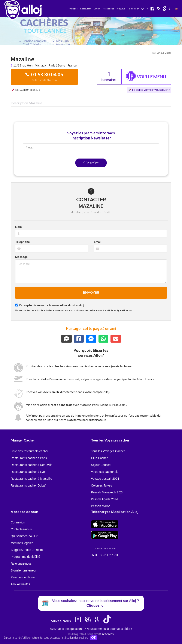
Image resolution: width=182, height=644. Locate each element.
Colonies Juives (101, 485)
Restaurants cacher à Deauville (32, 465)
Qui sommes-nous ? (24, 536)
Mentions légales (22, 543)
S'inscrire (91, 163)
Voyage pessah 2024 (105, 479)
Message (21, 257)
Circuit (97, 9)
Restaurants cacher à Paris (29, 458)
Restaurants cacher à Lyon (29, 472)
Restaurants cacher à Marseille (31, 479)
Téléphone (22, 242)
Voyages (73, 9)
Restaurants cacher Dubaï (28, 485)
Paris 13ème (57, 65)
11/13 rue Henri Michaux (30, 65)
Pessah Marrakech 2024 (107, 492)
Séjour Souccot (101, 465)
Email (98, 242)
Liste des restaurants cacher (30, 451)
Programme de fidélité (25, 557)
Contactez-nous (21, 529)
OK (94, 638)
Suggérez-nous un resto (27, 550)
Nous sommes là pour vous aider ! (109, 629)
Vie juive (121, 9)
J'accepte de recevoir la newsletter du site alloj (51, 305)
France (72, 65)
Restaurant (86, 9)
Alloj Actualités (20, 584)
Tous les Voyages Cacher (108, 451)
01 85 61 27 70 (105, 552)
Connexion (18, 522)
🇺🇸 (176, 9)
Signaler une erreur (24, 570)
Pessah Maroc (101, 506)
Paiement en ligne (23, 577)
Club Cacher (99, 458)
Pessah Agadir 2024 (104, 499)
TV (145, 9)
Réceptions (108, 9)
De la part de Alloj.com (44, 80)
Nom (18, 227)
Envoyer (91, 293)
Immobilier (133, 9)
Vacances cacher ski (105, 472)
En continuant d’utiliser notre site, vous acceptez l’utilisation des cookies (46, 638)
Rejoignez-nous (21, 564)
